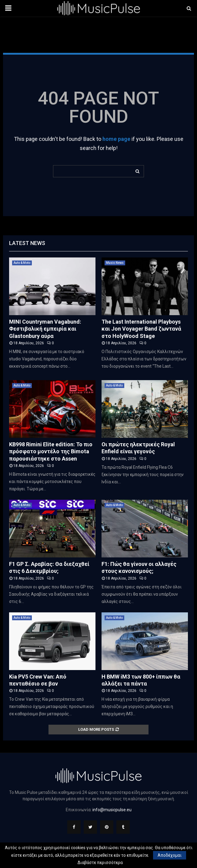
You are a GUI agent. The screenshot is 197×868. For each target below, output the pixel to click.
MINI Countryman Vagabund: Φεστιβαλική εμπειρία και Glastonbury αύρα (45, 329)
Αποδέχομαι (170, 855)
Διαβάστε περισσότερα (100, 863)
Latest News (27, 243)
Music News (115, 263)
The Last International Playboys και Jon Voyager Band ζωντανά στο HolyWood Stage (141, 329)
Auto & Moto (22, 263)
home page (116, 139)
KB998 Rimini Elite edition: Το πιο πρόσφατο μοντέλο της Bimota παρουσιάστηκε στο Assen (51, 451)
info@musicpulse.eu (112, 810)
